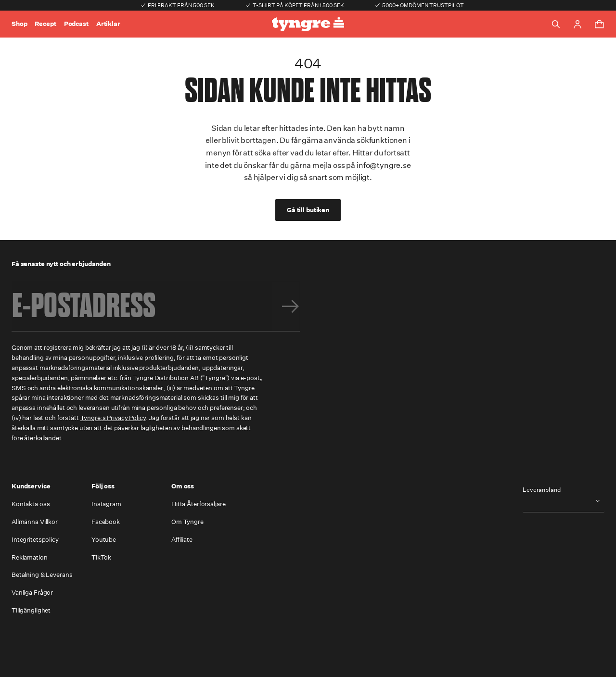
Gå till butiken (308, 210)
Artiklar (108, 24)
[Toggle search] (556, 24)
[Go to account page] (577, 24)
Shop (19, 24)
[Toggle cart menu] (599, 24)
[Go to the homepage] (308, 24)
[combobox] (564, 501)
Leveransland (542, 490)
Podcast (76, 24)
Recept (45, 24)
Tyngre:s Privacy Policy (113, 418)
